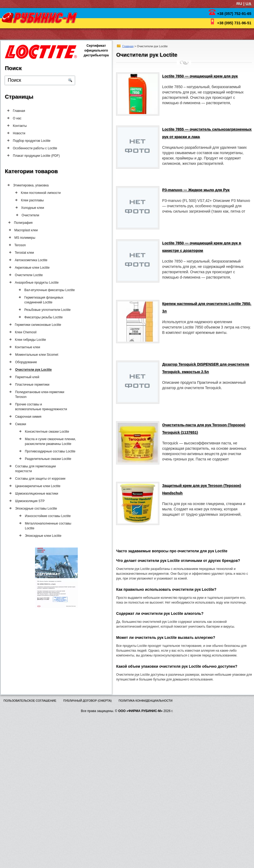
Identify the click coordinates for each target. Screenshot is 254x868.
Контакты (20, 126)
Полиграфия (27, 223)
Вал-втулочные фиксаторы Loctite (56, 290)
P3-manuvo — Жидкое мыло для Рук (196, 190)
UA (248, 4)
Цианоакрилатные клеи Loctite (41, 486)
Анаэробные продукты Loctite (40, 283)
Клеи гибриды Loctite (34, 340)
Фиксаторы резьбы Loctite (50, 317)
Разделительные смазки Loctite (54, 459)
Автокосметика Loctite (34, 260)
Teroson (24, 245)
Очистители (39, 215)
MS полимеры (29, 238)
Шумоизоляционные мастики (40, 494)
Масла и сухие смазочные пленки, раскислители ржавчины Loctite (57, 441)
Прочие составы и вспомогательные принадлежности (44, 407)
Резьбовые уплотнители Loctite (54, 310)
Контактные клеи (31, 347)
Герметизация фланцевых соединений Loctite (51, 300)
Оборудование (29, 362)
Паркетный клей (30, 377)
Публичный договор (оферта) (87, 701)
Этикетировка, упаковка (35, 185)
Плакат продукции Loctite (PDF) (41, 156)
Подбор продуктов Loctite (32, 141)
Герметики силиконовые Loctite (41, 325)
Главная (128, 46)
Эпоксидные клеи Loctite (49, 536)
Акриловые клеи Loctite (36, 268)
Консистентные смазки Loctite (53, 432)
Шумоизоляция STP (33, 501)
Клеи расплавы (41, 200)
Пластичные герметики (35, 385)
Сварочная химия (31, 417)
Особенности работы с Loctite (36, 148)
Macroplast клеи (30, 230)
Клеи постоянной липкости (50, 193)
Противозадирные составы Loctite (56, 451)
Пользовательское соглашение (30, 701)
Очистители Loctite (32, 275)
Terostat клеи (28, 253)
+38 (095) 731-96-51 (234, 23)
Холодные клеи (41, 208)
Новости (19, 133)
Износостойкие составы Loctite (54, 516)
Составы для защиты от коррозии (43, 479)
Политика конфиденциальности (146, 701)
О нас (17, 118)
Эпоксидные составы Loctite (39, 509)
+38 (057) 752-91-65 (234, 14)
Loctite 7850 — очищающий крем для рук (200, 76)
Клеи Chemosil (29, 332)
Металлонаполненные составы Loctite (54, 526)
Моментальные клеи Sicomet (40, 355)
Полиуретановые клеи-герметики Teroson (43, 394)
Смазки (24, 424)
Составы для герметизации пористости (39, 469)
